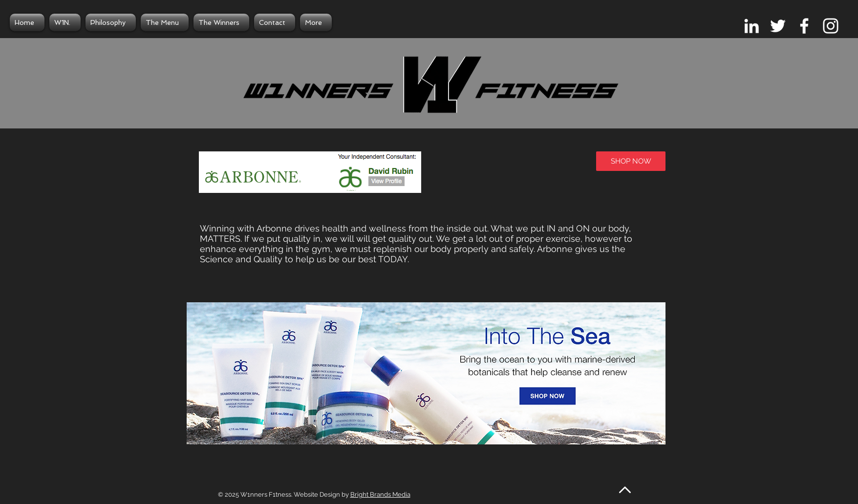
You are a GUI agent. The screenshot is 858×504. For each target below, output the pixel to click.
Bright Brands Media (380, 494)
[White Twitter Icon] (778, 26)
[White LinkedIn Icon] (751, 26)
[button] (426, 390)
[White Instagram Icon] (831, 26)
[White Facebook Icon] (804, 26)
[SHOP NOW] (631, 161)
